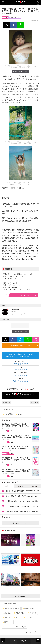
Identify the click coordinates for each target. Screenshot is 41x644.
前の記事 (7, 403)
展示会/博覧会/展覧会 (11, 608)
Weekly (21, 486)
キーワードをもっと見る (31, 632)
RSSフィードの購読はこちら (24, 345)
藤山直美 (7, 613)
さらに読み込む (27, 596)
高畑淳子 (32, 613)
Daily (7, 486)
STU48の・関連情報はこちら (23, 295)
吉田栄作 (7, 618)
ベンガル (28, 618)
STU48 (19, 414)
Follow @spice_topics (21, 364)
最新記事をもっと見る (25, 523)
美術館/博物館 (28, 608)
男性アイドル (19, 613)
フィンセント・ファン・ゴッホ (14, 627)
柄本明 (17, 618)
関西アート (7, 622)
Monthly (34, 486)
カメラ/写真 (8, 414)
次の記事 (34, 403)
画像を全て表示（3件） (20, 71)
